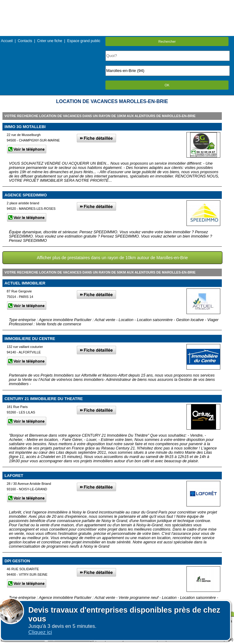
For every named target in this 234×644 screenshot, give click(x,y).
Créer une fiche (50, 41)
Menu (117, 4)
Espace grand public (84, 41)
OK (167, 85)
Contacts (25, 41)
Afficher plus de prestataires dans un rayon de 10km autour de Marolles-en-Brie (112, 258)
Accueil (7, 41)
